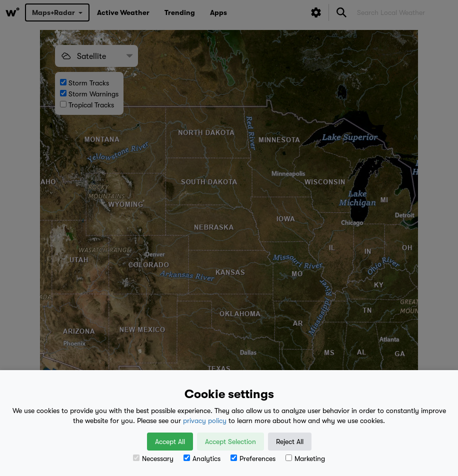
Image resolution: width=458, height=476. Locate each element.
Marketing (305, 459)
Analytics (202, 459)
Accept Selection (230, 442)
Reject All (290, 442)
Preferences (253, 459)
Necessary (153, 459)
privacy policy (205, 421)
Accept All (170, 442)
